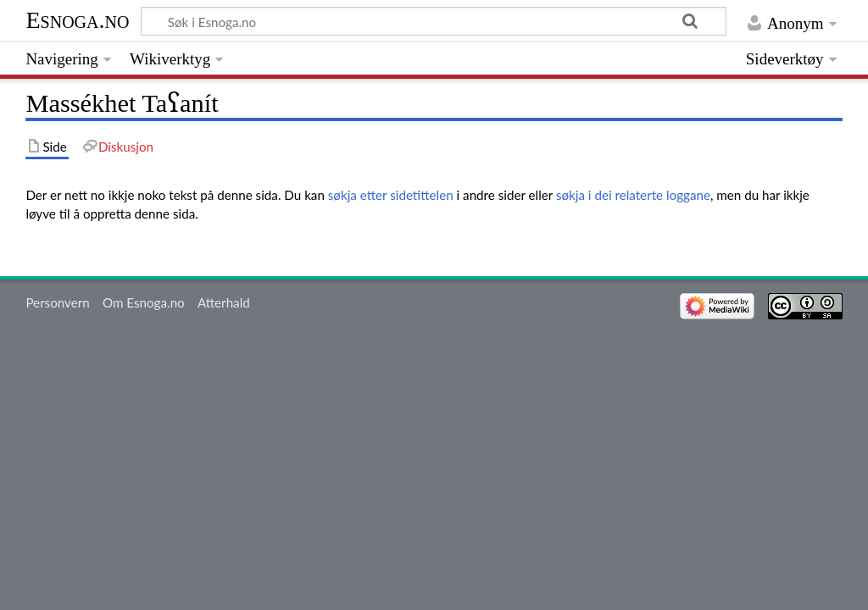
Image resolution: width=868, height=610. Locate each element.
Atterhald (224, 302)
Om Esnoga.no (144, 302)
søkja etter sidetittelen (391, 195)
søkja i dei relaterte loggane (633, 195)
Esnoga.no (77, 20)
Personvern (57, 302)
